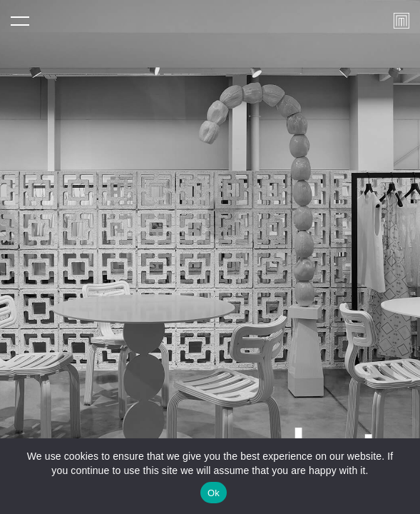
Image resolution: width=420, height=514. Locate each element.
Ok (214, 493)
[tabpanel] (210, 257)
